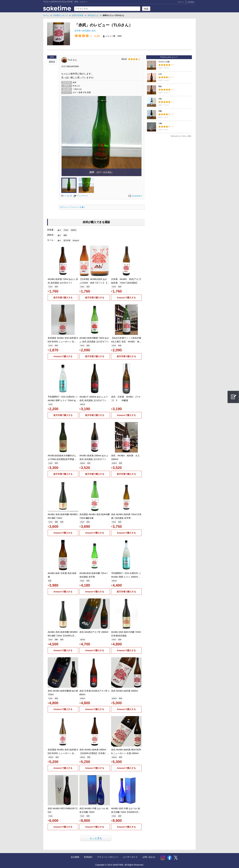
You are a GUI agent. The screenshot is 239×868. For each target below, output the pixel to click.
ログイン (181, 2)
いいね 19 (67, 196)
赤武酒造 (86, 31)
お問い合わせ (149, 857)
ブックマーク (81, 196)
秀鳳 (160, 111)
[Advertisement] (169, 160)
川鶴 (160, 123)
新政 (160, 86)
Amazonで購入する (126, 298)
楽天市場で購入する (63, 298)
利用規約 (88, 857)
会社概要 (75, 857)
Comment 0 (135, 196)
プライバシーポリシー (108, 857)
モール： (51, 240)
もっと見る (96, 838)
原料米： (51, 235)
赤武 (94, 31)
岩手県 (78, 31)
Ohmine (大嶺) (164, 62)
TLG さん (73, 60)
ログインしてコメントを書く (73, 207)
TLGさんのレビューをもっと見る (181, 136)
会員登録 (191, 2)
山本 (160, 74)
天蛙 (160, 99)
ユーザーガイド (130, 857)
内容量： (51, 230)
